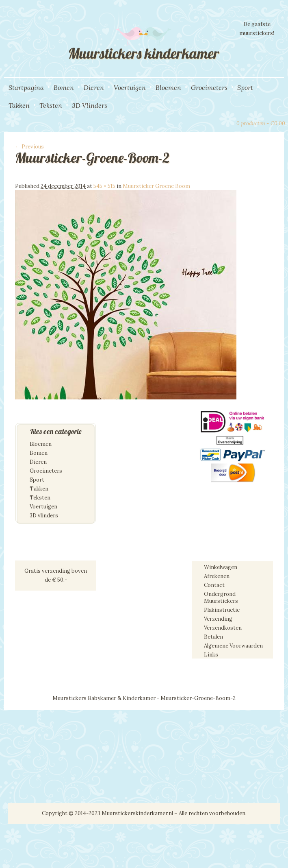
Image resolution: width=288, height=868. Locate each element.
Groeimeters (209, 87)
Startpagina (26, 87)
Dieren (94, 87)
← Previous (29, 147)
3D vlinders (44, 516)
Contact (214, 585)
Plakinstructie (222, 610)
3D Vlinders (90, 105)
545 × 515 (104, 186)
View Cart (227, 122)
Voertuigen (130, 87)
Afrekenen (217, 576)
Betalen (213, 637)
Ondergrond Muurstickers (221, 598)
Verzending (218, 619)
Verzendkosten (223, 628)
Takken (19, 105)
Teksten (51, 105)
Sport (245, 87)
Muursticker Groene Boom (156, 186)
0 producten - (261, 123)
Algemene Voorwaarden (233, 646)
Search (213, 122)
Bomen (64, 87)
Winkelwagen (221, 567)
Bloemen (168, 87)
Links (211, 655)
